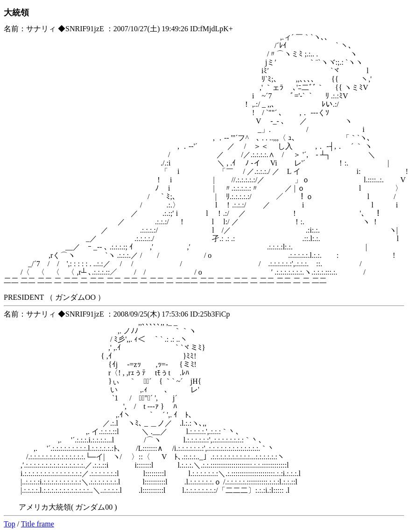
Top (10, 524)
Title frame (38, 524)
